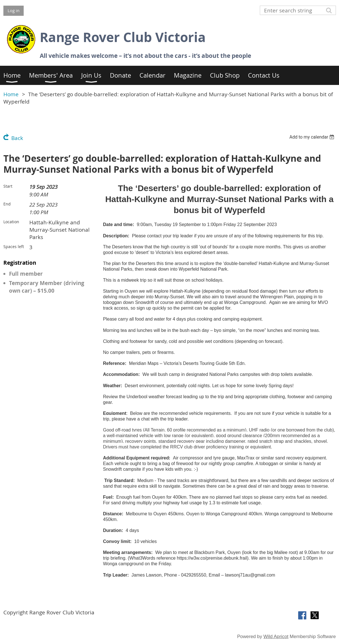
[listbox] (313, 137)
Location (11, 222)
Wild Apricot (276, 637)
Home (11, 94)
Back (17, 138)
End (7, 204)
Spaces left (14, 247)
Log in (14, 10)
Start (8, 186)
